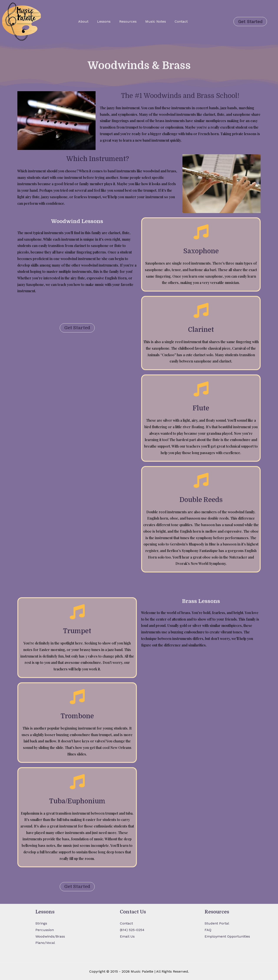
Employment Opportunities (227, 936)
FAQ (208, 930)
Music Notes (156, 21)
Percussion (45, 930)
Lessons (104, 21)
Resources (128, 21)
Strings (41, 923)
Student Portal (217, 923)
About (83, 21)
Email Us (127, 936)
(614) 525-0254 (132, 930)
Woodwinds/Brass (50, 936)
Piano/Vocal (45, 943)
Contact (181, 21)
